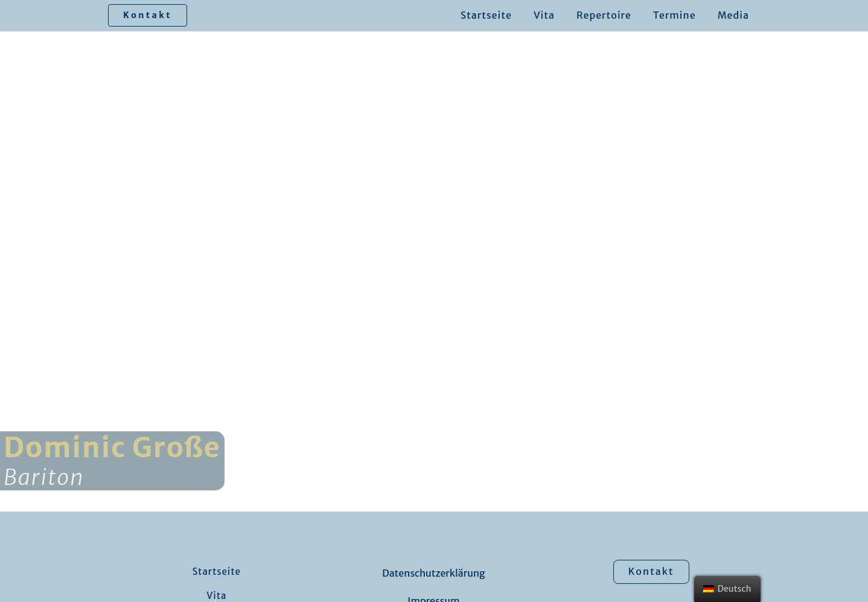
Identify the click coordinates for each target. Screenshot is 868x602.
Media (733, 15)
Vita (544, 15)
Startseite (486, 15)
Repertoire (604, 15)
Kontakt (148, 15)
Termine (675, 15)
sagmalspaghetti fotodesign (817, 503)
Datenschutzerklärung (433, 573)
